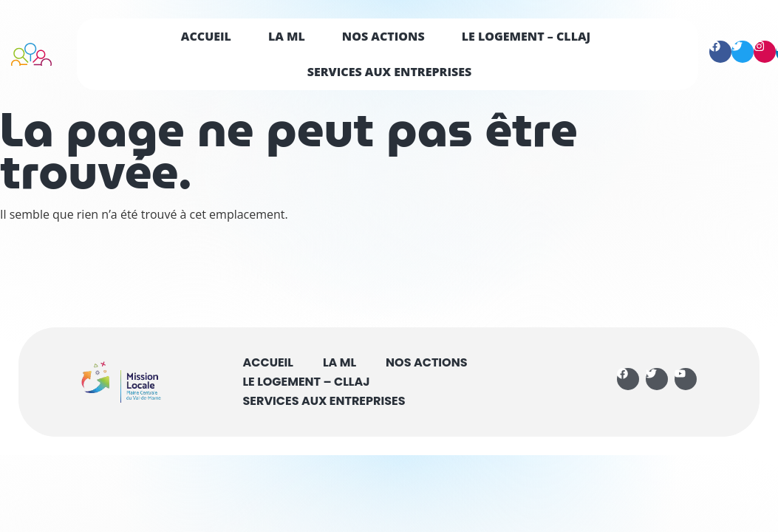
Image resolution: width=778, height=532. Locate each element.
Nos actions (383, 36)
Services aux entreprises (389, 72)
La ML (287, 36)
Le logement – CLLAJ (526, 36)
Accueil (206, 36)
